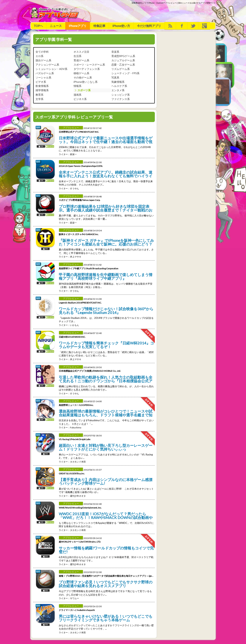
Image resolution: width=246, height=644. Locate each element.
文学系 (40, 99)
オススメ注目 (81, 52)
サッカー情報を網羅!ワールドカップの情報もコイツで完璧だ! (106, 550)
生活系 (78, 56)
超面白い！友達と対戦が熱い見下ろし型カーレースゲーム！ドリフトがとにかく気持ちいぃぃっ (106, 447)
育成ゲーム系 (81, 60)
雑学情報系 (42, 90)
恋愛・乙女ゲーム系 (123, 65)
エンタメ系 (118, 90)
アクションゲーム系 (47, 65)
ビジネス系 (80, 99)
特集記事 (99, 26)
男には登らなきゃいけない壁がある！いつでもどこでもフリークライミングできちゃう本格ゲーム (106, 618)
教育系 (40, 95)
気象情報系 (118, 82)
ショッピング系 (121, 95)
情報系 (78, 86)
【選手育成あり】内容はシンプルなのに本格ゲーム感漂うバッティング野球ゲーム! (106, 481)
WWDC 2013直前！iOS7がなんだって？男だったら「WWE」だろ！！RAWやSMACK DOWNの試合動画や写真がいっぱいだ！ (106, 515)
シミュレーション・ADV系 (51, 69)
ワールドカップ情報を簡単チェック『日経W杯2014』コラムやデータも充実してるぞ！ (106, 345)
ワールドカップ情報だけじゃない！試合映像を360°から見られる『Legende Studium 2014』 (106, 310)
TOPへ (38, 26)
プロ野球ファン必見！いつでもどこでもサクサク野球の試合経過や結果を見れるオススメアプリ (106, 584)
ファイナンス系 (121, 99)
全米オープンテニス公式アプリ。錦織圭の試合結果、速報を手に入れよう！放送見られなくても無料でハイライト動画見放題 (106, 174)
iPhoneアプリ (78, 26)
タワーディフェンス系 (87, 69)
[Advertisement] (148, 13)
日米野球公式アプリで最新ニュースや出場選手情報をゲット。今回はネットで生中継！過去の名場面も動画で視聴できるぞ (106, 140)
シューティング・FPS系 (125, 73)
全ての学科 (42, 52)
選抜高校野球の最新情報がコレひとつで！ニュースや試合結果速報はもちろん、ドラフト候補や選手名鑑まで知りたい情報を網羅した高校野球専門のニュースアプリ (106, 413)
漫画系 (78, 95)
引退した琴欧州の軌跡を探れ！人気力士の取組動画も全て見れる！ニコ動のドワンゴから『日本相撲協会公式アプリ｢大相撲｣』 (106, 379)
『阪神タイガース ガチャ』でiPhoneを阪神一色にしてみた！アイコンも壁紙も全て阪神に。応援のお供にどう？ (106, 242)
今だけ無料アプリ (149, 26)
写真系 (115, 77)
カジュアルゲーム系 (123, 60)
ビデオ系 (41, 82)
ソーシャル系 (43, 77)
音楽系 (115, 52)
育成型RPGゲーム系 (123, 56)
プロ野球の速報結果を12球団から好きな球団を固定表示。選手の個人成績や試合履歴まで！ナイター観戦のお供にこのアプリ (106, 208)
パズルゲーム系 (45, 73)
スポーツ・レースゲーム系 (89, 65)
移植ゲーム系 (81, 73)
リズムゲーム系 (121, 69)
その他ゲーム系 (83, 77)
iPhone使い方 (121, 26)
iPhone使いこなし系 (86, 82)
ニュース (56, 26)
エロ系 (40, 56)
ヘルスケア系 (119, 86)
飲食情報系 (42, 86)
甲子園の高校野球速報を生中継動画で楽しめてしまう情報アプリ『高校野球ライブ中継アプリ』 (106, 276)
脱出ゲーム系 (43, 60)
